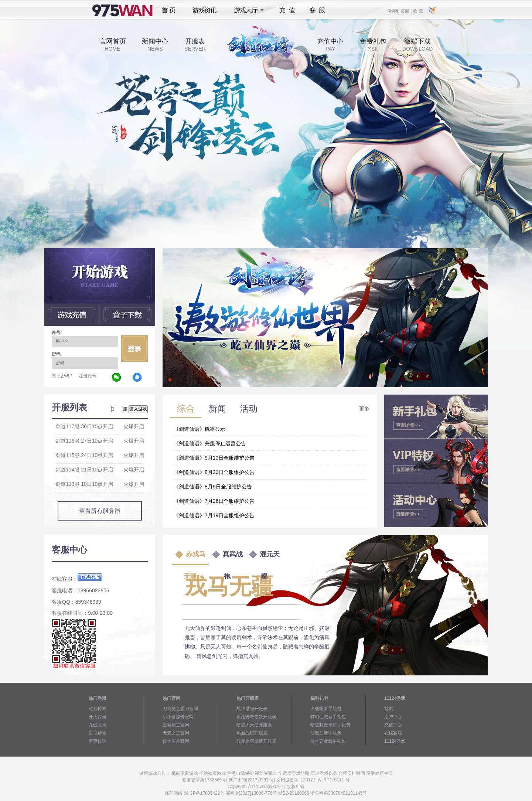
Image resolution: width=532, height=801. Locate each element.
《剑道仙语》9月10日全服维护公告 (214, 458)
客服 (318, 10)
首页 (169, 10)
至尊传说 (98, 741)
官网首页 (113, 45)
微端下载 (417, 45)
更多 (364, 409)
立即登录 (134, 348)
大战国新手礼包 (326, 709)
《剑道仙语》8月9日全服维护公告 (213, 487)
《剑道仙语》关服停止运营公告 (210, 443)
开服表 (195, 45)
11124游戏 (395, 741)
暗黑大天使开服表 (254, 725)
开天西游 (98, 717)
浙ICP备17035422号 (204, 793)
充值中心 (330, 45)
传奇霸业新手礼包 (328, 741)
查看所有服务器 (100, 511)
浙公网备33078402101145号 (339, 793)
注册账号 (88, 376)
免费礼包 (373, 45)
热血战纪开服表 (252, 733)
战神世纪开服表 (252, 709)
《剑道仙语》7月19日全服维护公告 (214, 515)
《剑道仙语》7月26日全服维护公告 (214, 501)
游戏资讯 (205, 10)
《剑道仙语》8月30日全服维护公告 (214, 472)
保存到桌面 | (400, 11)
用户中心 (393, 717)
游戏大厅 (247, 10)
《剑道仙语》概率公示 (199, 429)
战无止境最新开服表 (256, 741)
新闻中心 (155, 45)
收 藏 (418, 11)
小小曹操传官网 (178, 717)
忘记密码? (62, 376)
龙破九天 (98, 725)
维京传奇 (98, 709)
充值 (287, 10)
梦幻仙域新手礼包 (328, 717)
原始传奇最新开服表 (256, 717)
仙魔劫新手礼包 (326, 733)
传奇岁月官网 (176, 741)
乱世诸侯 (98, 733)
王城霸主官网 (176, 725)
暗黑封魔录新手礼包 (330, 725)
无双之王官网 (176, 733)
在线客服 (393, 733)
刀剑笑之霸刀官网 (180, 709)
